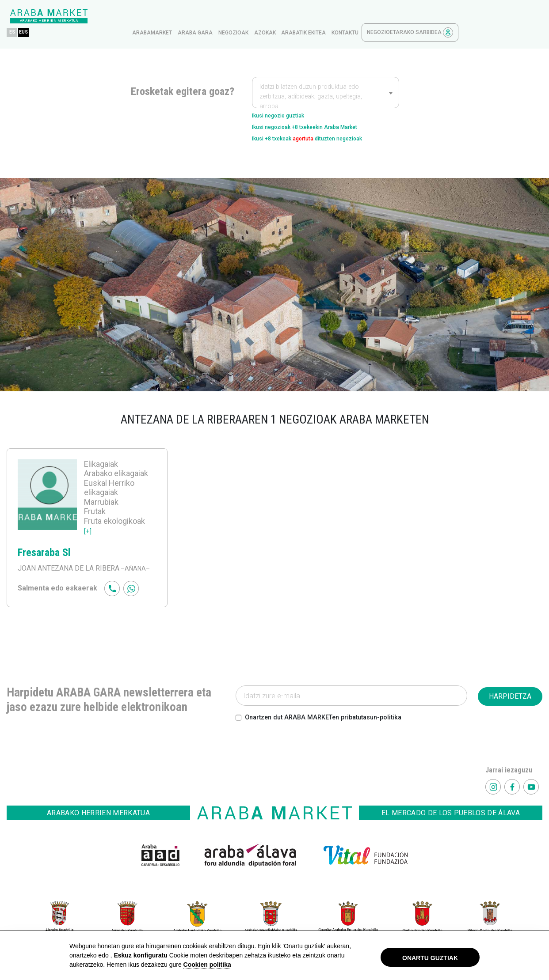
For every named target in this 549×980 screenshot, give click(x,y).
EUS (110, 16)
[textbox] (326, 80)
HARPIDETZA (510, 688)
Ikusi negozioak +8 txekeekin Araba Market (321, 114)
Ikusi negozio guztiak (287, 100)
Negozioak (317, 16)
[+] (88, 522)
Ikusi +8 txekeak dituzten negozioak (325, 128)
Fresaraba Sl (44, 544)
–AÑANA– (136, 560)
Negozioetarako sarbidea (494, 16)
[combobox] (326, 76)
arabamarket (236, 16)
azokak (349, 16)
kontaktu (429, 16)
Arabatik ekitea (387, 16)
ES (96, 16)
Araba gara (279, 16)
